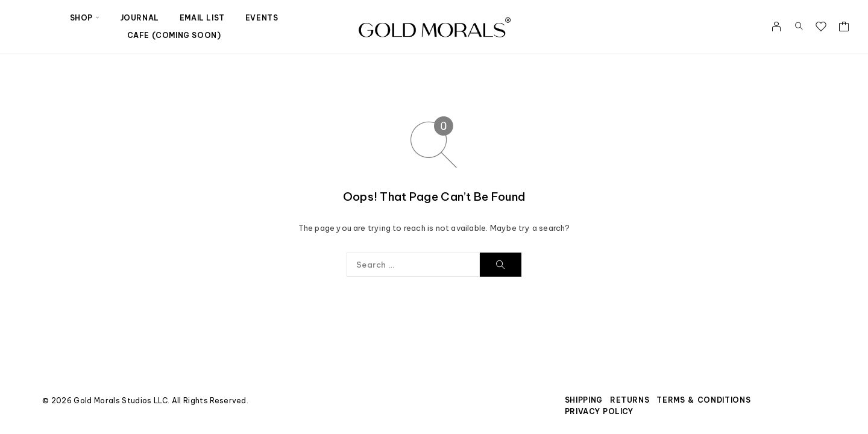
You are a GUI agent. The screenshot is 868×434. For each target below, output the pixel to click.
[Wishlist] (821, 28)
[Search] (799, 27)
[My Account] (777, 27)
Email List (202, 18)
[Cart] (844, 28)
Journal (140, 18)
